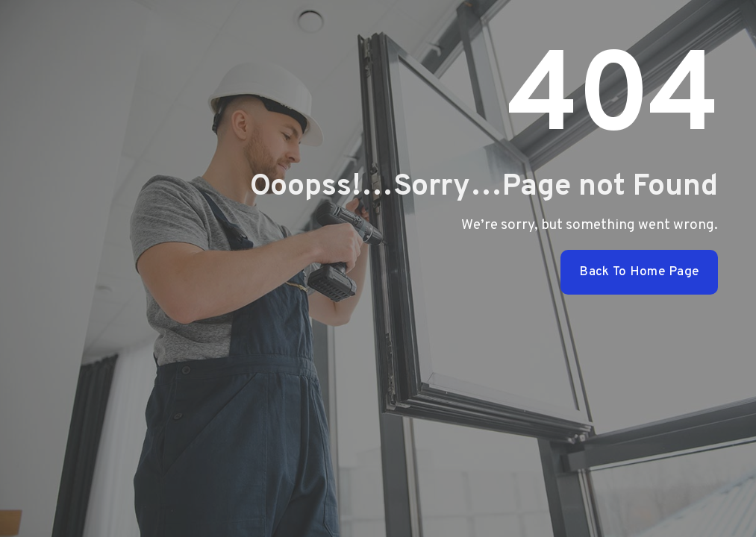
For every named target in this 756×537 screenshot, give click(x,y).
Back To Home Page (639, 272)
